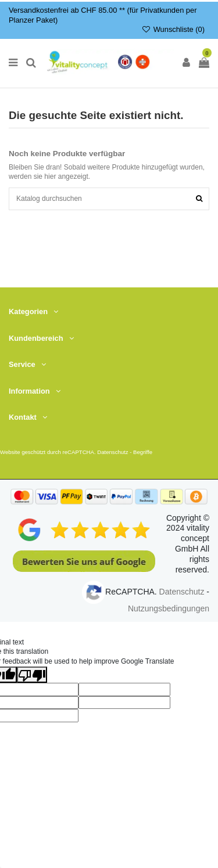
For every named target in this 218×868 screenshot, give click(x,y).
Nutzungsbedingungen (169, 608)
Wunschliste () (173, 29)
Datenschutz (112, 452)
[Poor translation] (32, 675)
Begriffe (143, 452)
